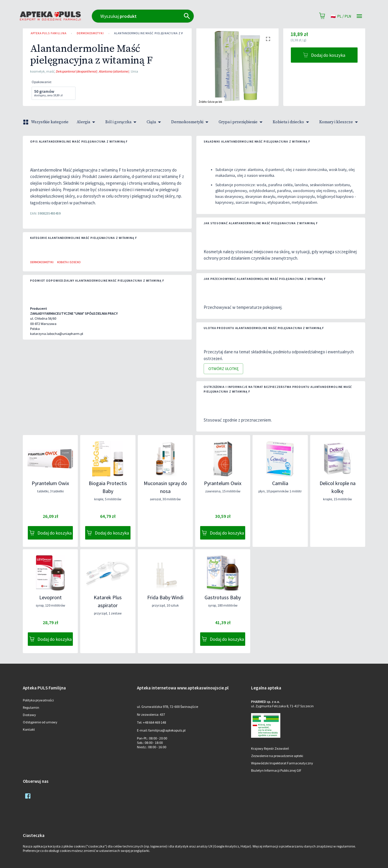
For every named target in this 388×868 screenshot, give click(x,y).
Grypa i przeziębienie (242, 122)
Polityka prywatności (38, 700)
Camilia (280, 483)
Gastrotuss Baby (223, 597)
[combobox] (168, 16)
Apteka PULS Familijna (49, 33)
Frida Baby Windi (165, 597)
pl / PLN (341, 16)
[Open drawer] (359, 16)
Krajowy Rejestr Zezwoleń (270, 748)
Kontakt (29, 729)
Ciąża (155, 122)
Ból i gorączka (122, 122)
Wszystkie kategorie (46, 122)
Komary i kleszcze (340, 122)
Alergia (87, 122)
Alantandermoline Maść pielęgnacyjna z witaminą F (157, 33)
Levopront (50, 597)
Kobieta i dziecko (292, 122)
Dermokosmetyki (90, 33)
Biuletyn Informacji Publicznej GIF (276, 770)
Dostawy (29, 715)
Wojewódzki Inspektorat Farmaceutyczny (282, 763)
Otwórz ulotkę (223, 369)
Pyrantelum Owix (50, 483)
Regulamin (31, 707)
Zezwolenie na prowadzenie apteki (277, 756)
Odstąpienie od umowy (40, 722)
